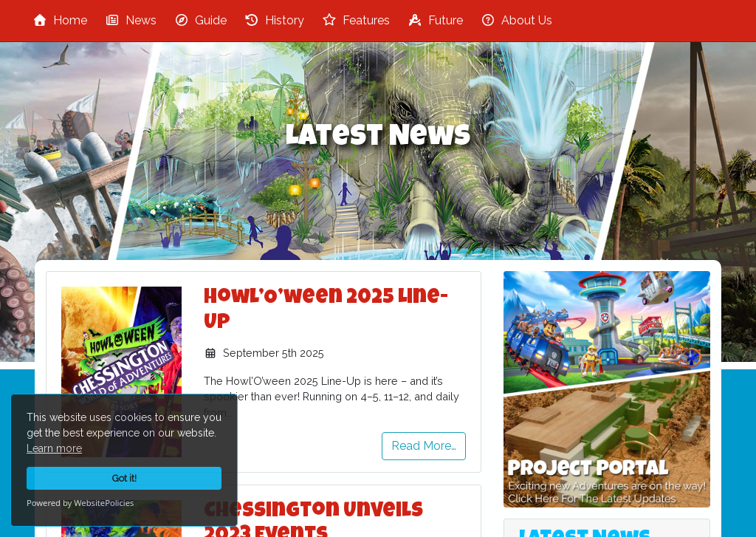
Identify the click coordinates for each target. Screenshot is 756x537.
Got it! (124, 478)
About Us (516, 20)
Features (356, 20)
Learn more (54, 448)
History (274, 20)
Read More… (424, 446)
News (131, 20)
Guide (200, 20)
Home (60, 20)
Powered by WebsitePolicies (80, 503)
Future (435, 20)
